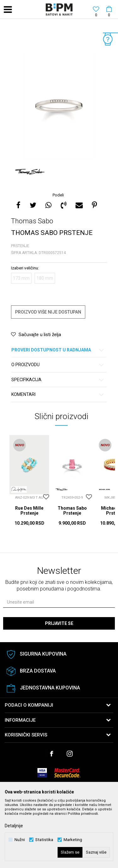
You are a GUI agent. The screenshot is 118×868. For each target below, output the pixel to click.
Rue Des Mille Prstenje (29, 511)
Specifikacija (58, 380)
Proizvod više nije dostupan (48, 312)
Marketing (73, 840)
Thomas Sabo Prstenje (72, 511)
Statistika (44, 840)
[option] (59, 106)
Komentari (58, 395)
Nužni (20, 840)
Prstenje (20, 246)
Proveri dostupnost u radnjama (58, 350)
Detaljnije (14, 826)
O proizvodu (58, 365)
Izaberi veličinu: (25, 268)
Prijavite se (59, 623)
